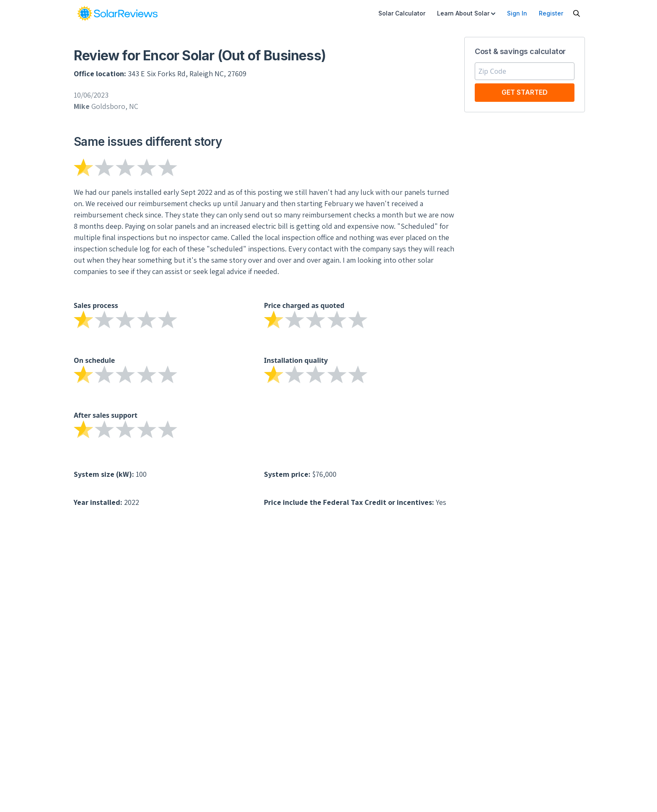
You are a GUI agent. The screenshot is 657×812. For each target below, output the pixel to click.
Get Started (525, 92)
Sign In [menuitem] (517, 13)
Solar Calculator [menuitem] (402, 13)
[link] (117, 13)
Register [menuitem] (551, 13)
